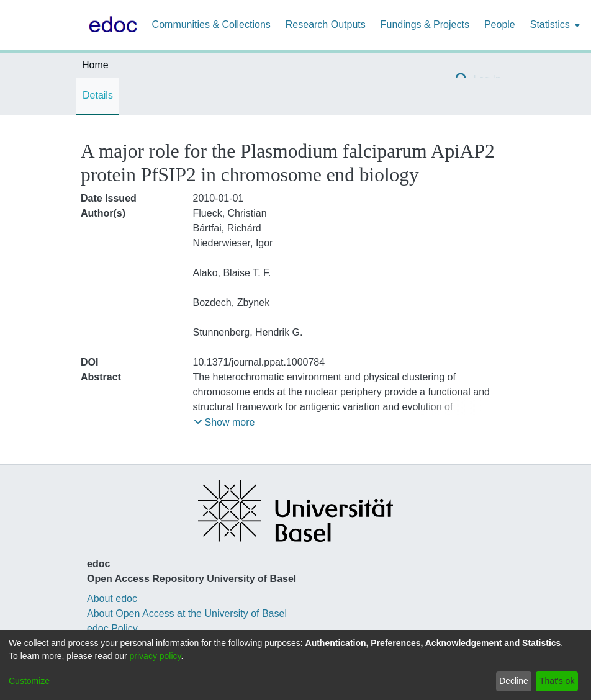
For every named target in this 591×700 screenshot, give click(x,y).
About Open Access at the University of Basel (187, 613)
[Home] (111, 25)
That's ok (557, 681)
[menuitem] (554, 25)
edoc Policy (112, 628)
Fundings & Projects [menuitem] (425, 25)
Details (98, 95)
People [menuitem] (500, 25)
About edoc (112, 599)
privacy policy (156, 656)
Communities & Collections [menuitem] (211, 25)
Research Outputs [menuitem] (326, 25)
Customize (29, 681)
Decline (514, 681)
